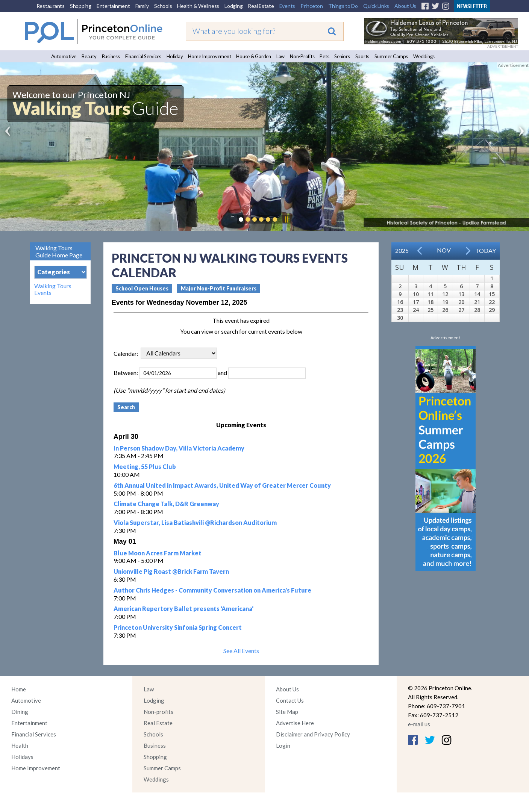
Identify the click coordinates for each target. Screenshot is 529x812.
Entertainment (113, 6)
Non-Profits (302, 56)
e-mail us (419, 724)
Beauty (89, 56)
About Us (405, 6)
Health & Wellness (198, 6)
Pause (286, 219)
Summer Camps (391, 56)
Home (19, 689)
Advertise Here (295, 723)
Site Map (287, 712)
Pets (324, 56)
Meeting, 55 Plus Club (145, 466)
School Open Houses (142, 288)
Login (283, 745)
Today (486, 250)
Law (280, 56)
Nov (444, 250)
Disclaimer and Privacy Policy (313, 734)
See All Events (241, 651)
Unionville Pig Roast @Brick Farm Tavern (171, 571)
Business (111, 56)
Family (142, 6)
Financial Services (143, 56)
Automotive (64, 56)
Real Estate (261, 6)
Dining (20, 712)
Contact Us (290, 700)
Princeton (312, 6)
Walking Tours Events (53, 289)
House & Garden (254, 56)
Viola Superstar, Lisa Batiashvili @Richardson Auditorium (195, 522)
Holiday (175, 56)
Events (287, 6)
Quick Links (376, 6)
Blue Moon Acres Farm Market (158, 553)
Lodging (233, 6)
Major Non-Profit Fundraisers (219, 288)
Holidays (22, 757)
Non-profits (158, 712)
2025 (402, 250)
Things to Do (343, 6)
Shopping (81, 6)
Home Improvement (209, 56)
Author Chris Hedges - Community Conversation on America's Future (212, 590)
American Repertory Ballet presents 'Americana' (183, 609)
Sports (362, 56)
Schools (163, 6)
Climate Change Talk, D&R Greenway (166, 504)
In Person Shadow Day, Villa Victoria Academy (179, 448)
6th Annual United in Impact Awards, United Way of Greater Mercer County (222, 485)
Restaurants (51, 6)
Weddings (424, 56)
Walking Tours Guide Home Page (59, 251)
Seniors (342, 56)
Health (20, 745)
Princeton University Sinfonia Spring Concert (178, 627)
